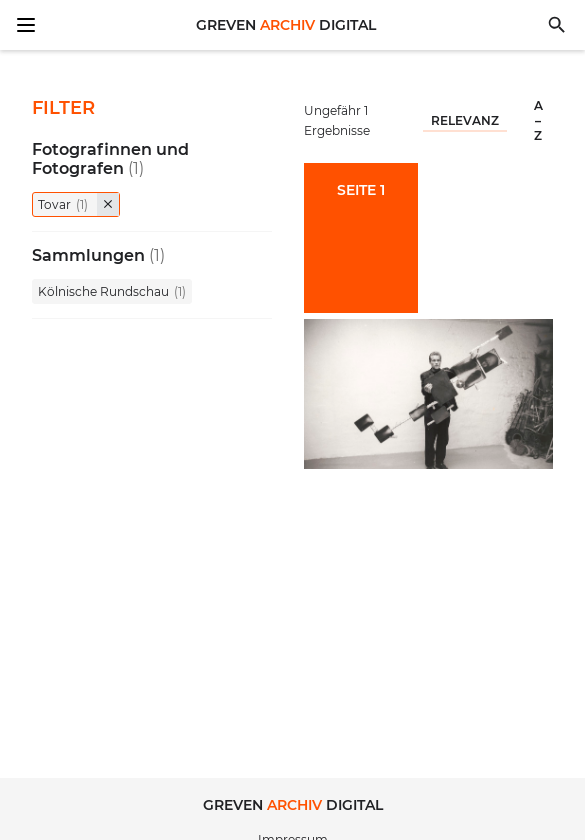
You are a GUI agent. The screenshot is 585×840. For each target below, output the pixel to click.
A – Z (538, 120)
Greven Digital (286, 25)
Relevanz (465, 120)
